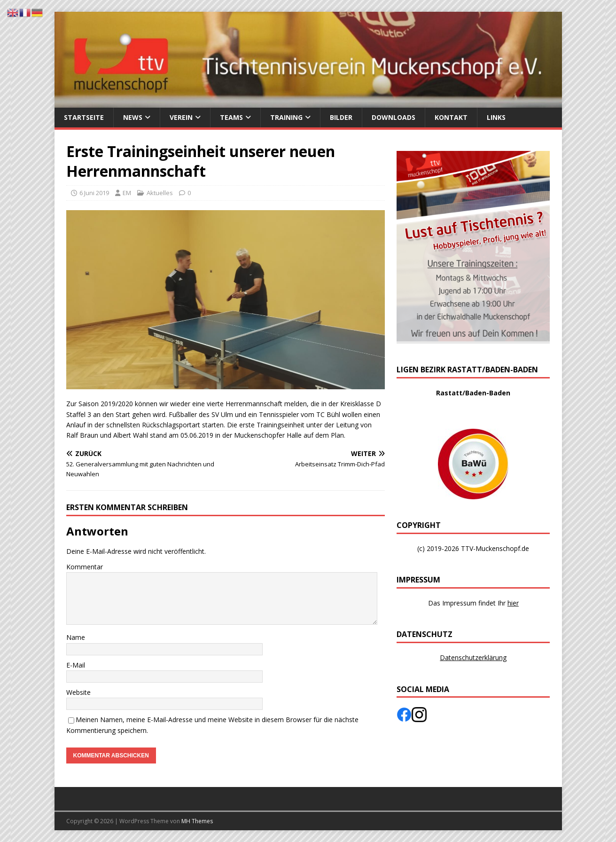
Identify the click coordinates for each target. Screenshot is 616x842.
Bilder (341, 117)
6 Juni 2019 (94, 193)
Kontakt (451, 117)
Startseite (84, 117)
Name (76, 637)
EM (127, 193)
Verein (181, 117)
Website (78, 692)
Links (496, 117)
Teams (231, 117)
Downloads (394, 117)
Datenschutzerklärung (473, 657)
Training (286, 117)
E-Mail (76, 665)
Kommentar (85, 567)
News (133, 117)
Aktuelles (160, 193)
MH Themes (197, 821)
